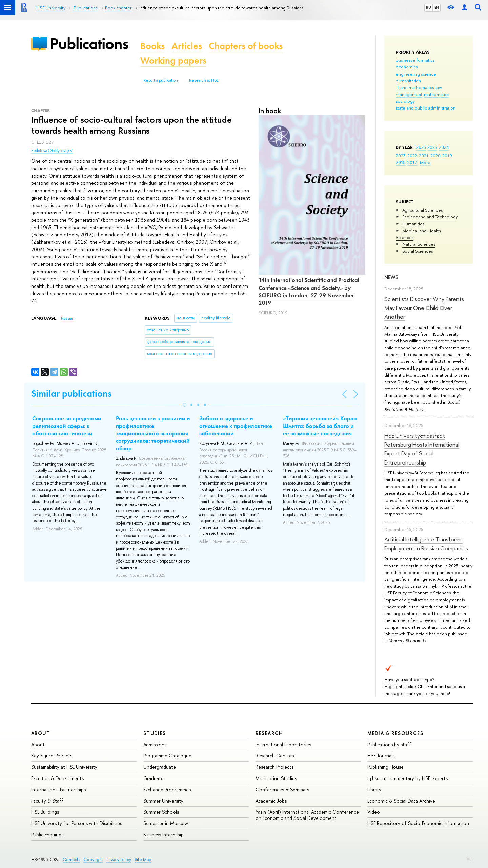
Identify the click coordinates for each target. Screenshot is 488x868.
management (409, 94)
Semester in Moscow (166, 823)
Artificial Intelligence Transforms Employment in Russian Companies (426, 544)
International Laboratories (283, 744)
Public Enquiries (47, 835)
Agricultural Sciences (422, 210)
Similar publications (71, 393)
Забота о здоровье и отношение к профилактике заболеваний (236, 426)
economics (407, 67)
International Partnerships (58, 790)
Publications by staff (389, 744)
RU (429, 7)
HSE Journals (381, 756)
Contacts (71, 859)
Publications (89, 44)
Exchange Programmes (167, 790)
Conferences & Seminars (282, 790)
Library (374, 790)
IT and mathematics (415, 87)
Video (374, 812)
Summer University (163, 801)
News (391, 277)
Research (269, 733)
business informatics (415, 60)
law (439, 87)
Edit (470, 858)
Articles (187, 46)
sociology (405, 101)
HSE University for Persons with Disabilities (77, 823)
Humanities (413, 224)
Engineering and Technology (430, 217)
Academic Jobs (271, 801)
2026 (421, 147)
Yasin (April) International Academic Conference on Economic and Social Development (307, 815)
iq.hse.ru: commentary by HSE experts (408, 778)
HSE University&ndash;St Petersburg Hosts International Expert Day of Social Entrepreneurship (422, 449)
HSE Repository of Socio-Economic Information (418, 823)
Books (152, 46)
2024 (444, 147)
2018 (401, 162)
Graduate (154, 778)
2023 (401, 156)
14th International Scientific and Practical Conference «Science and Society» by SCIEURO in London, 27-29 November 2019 (309, 291)
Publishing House (385, 767)
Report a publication (161, 80)
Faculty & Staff (47, 801)
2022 (412, 156)
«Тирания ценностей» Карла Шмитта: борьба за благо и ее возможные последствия (320, 426)
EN (437, 7)
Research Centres (275, 756)
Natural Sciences (419, 244)
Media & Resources (395, 733)
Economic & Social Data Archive (401, 801)
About (41, 733)
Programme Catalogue (167, 756)
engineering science (416, 74)
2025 (432, 147)
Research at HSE (204, 80)
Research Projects (274, 767)
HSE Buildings (45, 812)
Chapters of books (246, 46)
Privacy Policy (119, 859)
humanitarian (408, 81)
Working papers (173, 61)
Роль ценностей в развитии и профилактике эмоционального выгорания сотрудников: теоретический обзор (153, 433)
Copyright (93, 859)
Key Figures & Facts (52, 756)
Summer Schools (161, 812)
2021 (424, 156)
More (425, 162)
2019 (447, 156)
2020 (435, 156)
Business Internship (164, 835)
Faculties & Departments (57, 778)
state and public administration (426, 108)
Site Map (143, 859)
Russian (68, 318)
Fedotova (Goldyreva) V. (52, 151)
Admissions (155, 744)
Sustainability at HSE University (64, 767)
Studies (155, 733)
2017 (412, 162)
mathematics (436, 94)
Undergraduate (160, 767)
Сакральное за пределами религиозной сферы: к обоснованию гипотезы (67, 426)
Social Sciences (418, 251)
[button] (185, 405)
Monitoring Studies (276, 778)
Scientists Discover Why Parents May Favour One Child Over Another (424, 308)
